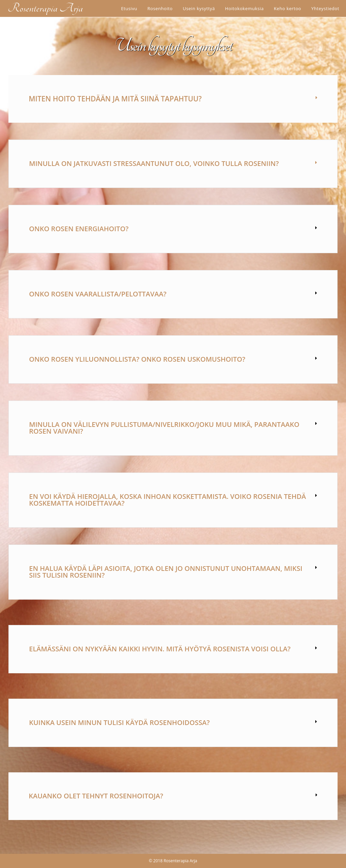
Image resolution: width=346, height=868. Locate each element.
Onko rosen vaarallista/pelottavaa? (98, 294)
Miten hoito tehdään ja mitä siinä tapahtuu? (115, 99)
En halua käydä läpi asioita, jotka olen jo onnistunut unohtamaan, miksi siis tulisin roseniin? (166, 572)
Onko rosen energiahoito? (79, 229)
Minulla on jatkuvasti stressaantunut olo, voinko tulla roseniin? (154, 163)
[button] (173, 99)
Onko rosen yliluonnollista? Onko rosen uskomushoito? (137, 359)
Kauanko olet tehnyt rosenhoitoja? (96, 796)
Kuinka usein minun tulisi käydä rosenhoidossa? (119, 722)
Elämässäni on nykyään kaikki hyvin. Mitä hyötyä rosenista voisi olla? (160, 649)
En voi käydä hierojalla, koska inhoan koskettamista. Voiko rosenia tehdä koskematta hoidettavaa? (168, 500)
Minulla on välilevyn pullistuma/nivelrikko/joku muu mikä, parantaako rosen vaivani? (164, 428)
